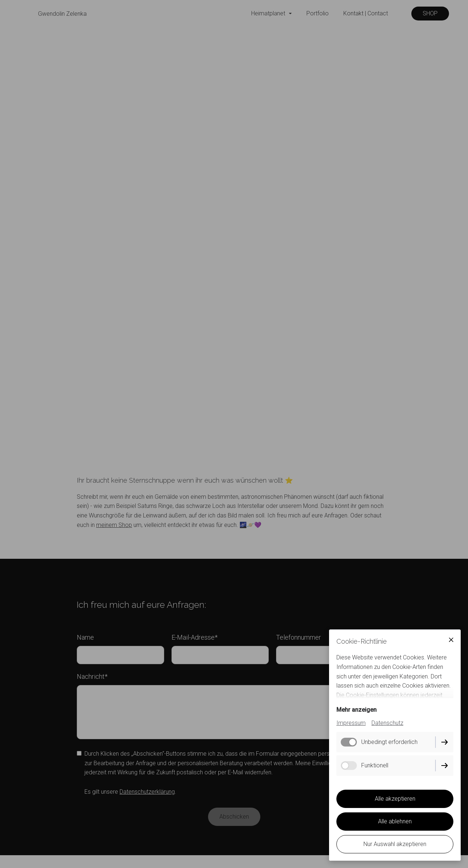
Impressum (351, 723)
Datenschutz (387, 723)
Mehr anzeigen (356, 710)
